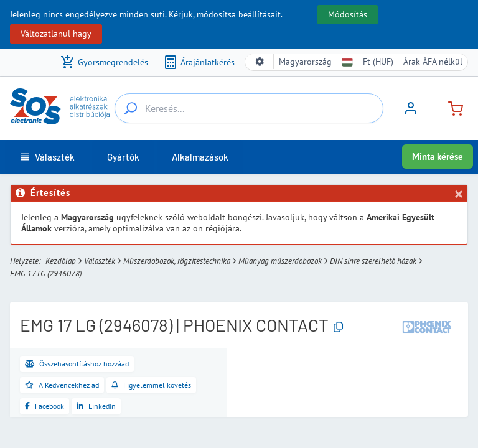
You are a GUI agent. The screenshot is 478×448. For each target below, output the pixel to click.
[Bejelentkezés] (411, 113)
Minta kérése (438, 156)
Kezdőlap (61, 261)
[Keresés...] (131, 108)
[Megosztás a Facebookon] (45, 406)
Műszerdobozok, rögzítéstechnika (177, 261)
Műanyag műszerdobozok (280, 261)
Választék (100, 261)
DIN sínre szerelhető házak (373, 261)
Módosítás (348, 14)
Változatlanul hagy (56, 34)
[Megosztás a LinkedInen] (96, 406)
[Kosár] (451, 107)
